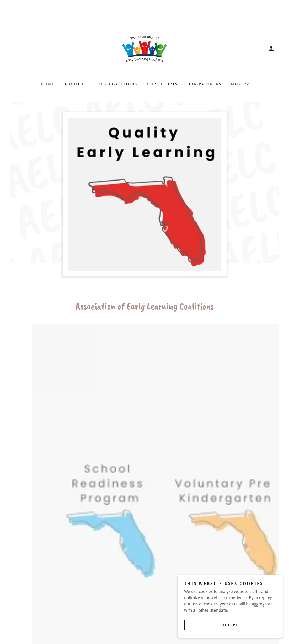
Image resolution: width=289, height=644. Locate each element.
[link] (144, 48)
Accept (230, 625)
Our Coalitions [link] (117, 84)
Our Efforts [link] (162, 84)
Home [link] (48, 84)
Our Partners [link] (204, 84)
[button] (271, 49)
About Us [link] (76, 84)
